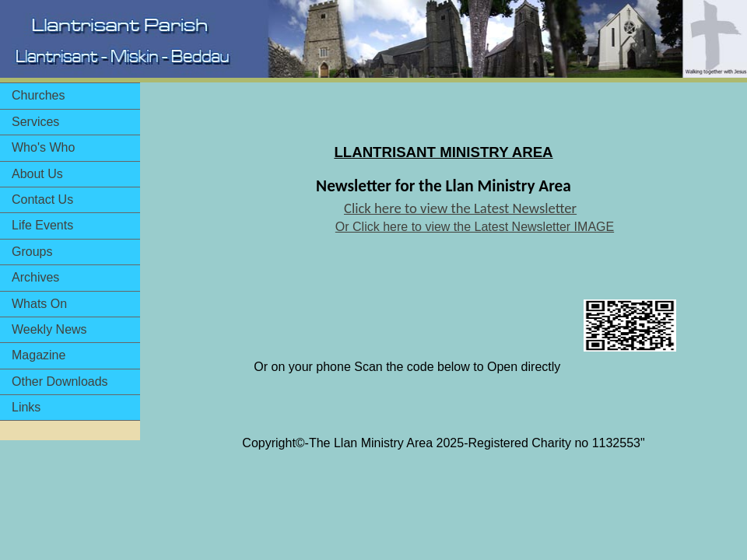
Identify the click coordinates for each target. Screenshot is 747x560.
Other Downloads (60, 381)
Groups (32, 252)
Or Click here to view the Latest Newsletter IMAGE (475, 227)
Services (35, 122)
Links (26, 407)
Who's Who (43, 147)
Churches (38, 95)
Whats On (39, 304)
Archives (35, 277)
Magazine (39, 355)
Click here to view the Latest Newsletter (460, 208)
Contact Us (42, 199)
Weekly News (49, 329)
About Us (37, 174)
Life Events (42, 225)
